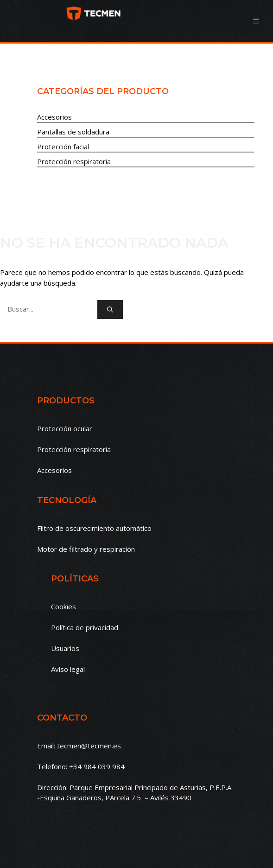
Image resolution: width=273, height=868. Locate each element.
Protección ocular (65, 428)
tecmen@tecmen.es (89, 746)
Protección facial (63, 147)
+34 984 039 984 (97, 766)
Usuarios (65, 648)
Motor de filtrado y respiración (86, 549)
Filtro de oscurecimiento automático (94, 528)
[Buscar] (110, 310)
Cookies (63, 606)
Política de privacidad (85, 627)
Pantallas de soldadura (73, 132)
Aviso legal (68, 669)
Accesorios (54, 117)
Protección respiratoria (74, 161)
